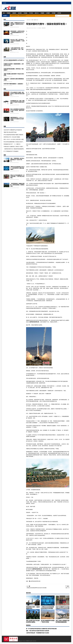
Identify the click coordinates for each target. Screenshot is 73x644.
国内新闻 (20, 13)
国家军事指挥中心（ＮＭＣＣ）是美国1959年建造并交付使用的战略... (17, 119)
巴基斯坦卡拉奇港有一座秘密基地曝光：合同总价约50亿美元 (14, 64)
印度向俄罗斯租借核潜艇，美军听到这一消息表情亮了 (14, 69)
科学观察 (54, 13)
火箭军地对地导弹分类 (35, 581)
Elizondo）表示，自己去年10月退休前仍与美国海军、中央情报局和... (17, 41)
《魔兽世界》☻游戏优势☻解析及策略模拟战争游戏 (14, 79)
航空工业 (37, 13)
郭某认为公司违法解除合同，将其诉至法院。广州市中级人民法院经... (17, 176)
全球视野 (48, 13)
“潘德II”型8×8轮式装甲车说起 (10, 132)
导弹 (28, 63)
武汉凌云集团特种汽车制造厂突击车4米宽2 (48, 621)
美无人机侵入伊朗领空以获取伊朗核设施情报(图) (63, 621)
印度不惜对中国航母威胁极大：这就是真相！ (14, 84)
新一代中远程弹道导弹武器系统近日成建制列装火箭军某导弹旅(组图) (41, 629)
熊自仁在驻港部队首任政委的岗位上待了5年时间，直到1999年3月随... (17, 110)
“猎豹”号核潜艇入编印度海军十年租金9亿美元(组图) (14, 74)
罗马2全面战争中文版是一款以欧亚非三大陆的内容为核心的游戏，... (17, 94)
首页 (4, 13)
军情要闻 (9, 13)
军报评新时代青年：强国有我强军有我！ (33, 608)
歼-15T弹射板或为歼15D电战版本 (11, 151)
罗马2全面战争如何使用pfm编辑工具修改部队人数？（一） (17, 135)
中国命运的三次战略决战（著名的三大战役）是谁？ (15, 146)
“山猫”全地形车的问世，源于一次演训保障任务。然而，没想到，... (17, 49)
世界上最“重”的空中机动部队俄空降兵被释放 (33, 621)
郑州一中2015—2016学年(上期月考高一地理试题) (15, 139)
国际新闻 (14, 13)
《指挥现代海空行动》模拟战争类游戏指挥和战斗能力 (16, 149)
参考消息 (59, 13)
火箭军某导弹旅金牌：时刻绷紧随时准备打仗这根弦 (38, 633)
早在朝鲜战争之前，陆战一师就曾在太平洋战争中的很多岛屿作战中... (17, 102)
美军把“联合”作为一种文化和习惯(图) (12, 137)
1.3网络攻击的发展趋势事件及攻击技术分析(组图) (47, 608)
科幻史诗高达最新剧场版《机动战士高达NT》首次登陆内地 (17, 142)
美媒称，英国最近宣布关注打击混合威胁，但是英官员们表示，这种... (17, 24)
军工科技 (31, 13)
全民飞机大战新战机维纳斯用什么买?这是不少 (14, 60)
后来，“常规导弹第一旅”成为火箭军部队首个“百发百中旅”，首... (17, 160)
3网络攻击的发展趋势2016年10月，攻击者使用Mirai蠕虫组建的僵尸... (17, 168)
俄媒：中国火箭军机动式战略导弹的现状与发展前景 (38, 631)
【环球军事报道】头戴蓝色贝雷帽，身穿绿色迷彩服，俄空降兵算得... (17, 185)
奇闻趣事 (42, 13)
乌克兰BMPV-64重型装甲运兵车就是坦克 (13, 130)
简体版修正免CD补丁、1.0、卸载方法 (12, 144)
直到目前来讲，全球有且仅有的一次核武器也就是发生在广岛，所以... (17, 32)
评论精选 (25, 13)
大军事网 (4, 3)
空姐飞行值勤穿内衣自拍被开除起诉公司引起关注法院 (63, 608)
